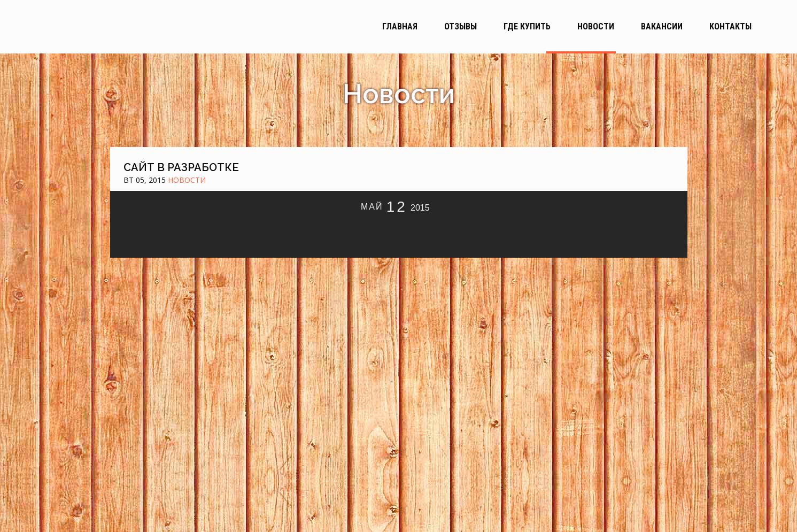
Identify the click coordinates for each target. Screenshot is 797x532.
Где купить (527, 26)
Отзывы (461, 26)
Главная (400, 26)
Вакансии (662, 26)
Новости (596, 26)
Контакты (730, 26)
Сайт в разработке (181, 167)
